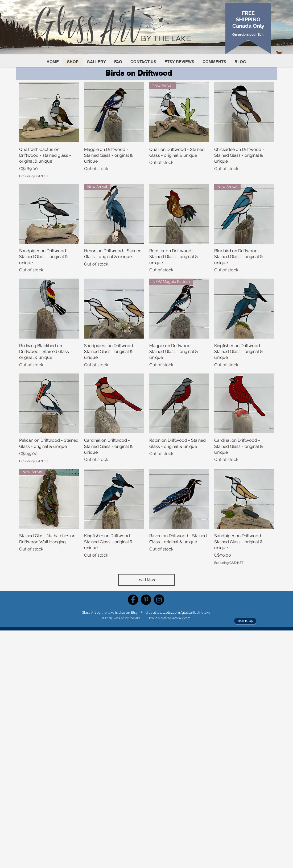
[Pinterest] (146, 600)
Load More (146, 580)
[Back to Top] (245, 621)
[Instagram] (159, 600)
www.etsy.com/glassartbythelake (184, 612)
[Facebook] (133, 600)
